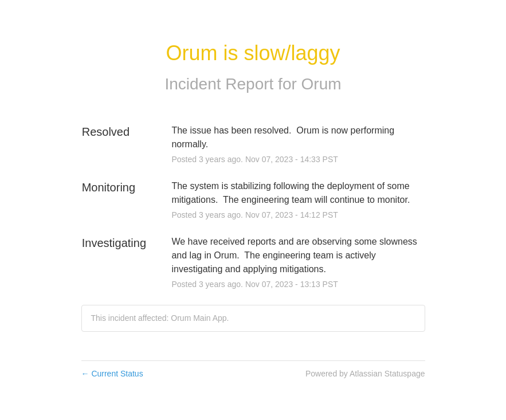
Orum (321, 84)
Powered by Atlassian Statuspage (365, 374)
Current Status (112, 374)
